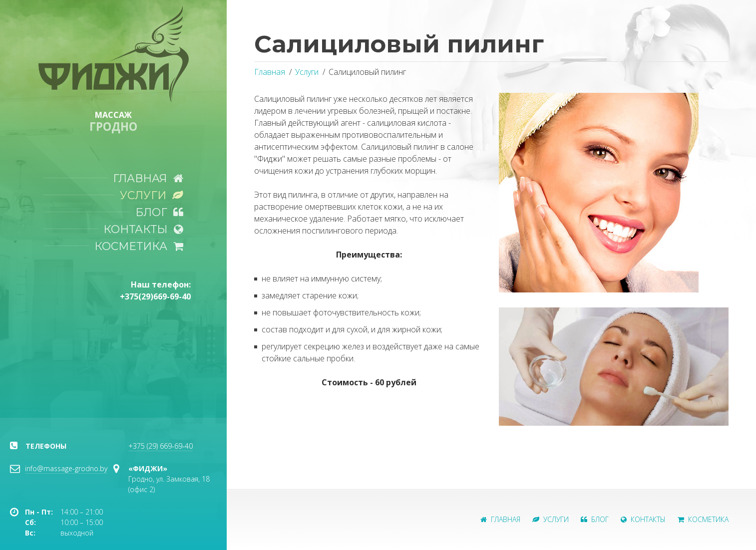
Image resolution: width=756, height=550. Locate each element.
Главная (148, 178)
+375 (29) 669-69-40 (161, 446)
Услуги (152, 195)
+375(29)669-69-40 (155, 296)
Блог (159, 212)
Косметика (139, 246)
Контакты (143, 229)
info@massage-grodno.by (66, 468)
